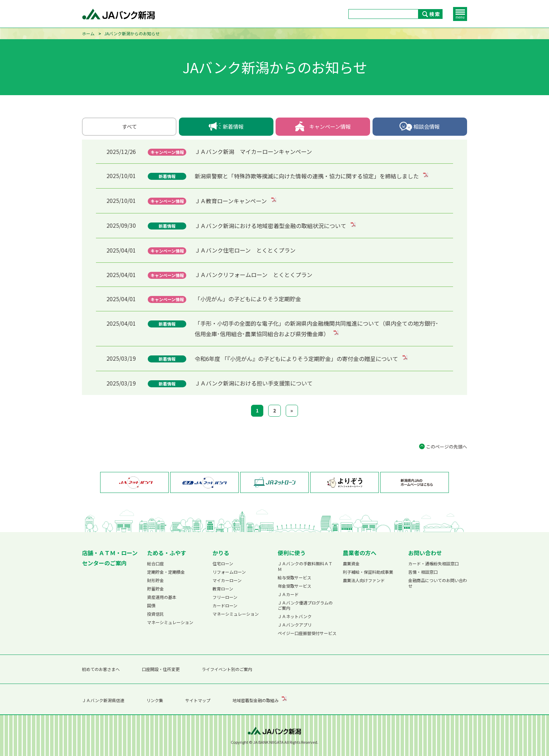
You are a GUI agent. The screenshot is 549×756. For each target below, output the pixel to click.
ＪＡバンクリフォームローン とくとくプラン (253, 275)
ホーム (88, 33)
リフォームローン (229, 572)
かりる (221, 553)
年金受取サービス (294, 586)
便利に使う (292, 553)
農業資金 (351, 563)
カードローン (225, 605)
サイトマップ (198, 700)
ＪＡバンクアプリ (295, 625)
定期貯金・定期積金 (166, 572)
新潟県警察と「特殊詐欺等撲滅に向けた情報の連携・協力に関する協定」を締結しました (307, 176)
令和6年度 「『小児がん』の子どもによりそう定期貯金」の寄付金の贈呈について (297, 359)
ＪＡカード (288, 594)
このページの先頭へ (447, 447)
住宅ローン (223, 563)
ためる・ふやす (167, 553)
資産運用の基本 (162, 597)
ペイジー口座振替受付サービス (307, 633)
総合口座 (155, 563)
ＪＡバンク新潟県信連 (103, 700)
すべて (129, 126)
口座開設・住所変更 (161, 669)
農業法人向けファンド (364, 580)
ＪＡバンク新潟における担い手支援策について (254, 383)
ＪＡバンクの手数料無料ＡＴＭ (305, 566)
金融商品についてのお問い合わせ (438, 583)
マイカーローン (227, 580)
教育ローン (223, 589)
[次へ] (292, 411)
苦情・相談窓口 (423, 572)
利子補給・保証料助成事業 (368, 572)
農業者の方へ (360, 553)
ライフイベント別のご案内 (227, 669)
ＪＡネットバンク (295, 616)
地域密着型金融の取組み (256, 700)
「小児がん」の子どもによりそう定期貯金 (248, 299)
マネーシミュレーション (170, 622)
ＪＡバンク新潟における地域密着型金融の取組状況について (271, 226)
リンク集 (155, 700)
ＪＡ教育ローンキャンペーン (231, 201)
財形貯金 (155, 580)
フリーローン (225, 597)
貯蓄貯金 (155, 589)
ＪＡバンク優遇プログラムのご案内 (305, 605)
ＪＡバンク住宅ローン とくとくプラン (245, 250)
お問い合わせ (425, 553)
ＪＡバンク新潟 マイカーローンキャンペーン (253, 151)
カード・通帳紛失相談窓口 (433, 563)
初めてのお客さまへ (101, 669)
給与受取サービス (294, 577)
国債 (151, 605)
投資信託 (155, 614)
